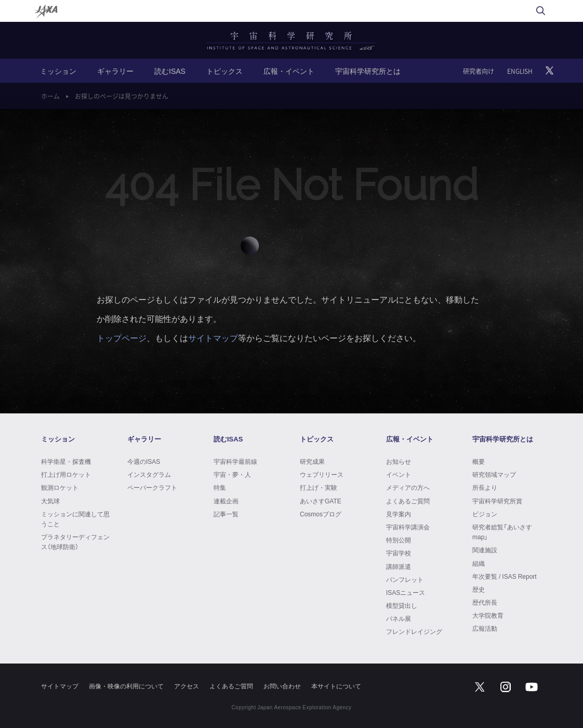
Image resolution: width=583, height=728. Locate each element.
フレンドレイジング (414, 631)
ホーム (50, 96)
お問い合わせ (282, 686)
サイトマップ (213, 337)
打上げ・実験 (319, 487)
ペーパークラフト (152, 487)
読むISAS (170, 71)
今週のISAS (144, 461)
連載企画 (226, 501)
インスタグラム (149, 474)
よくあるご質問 (408, 501)
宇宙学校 (399, 553)
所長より (485, 487)
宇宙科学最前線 (235, 461)
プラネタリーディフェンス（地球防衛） (75, 542)
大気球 (50, 501)
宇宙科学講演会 (408, 527)
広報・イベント (289, 71)
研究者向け (479, 71)
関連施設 (485, 550)
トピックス (224, 71)
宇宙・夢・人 (232, 474)
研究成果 (312, 461)
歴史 (479, 589)
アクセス (187, 686)
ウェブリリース (322, 474)
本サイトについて (336, 686)
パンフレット (405, 579)
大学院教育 (488, 615)
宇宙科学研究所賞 (497, 501)
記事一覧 (226, 514)
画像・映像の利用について (126, 686)
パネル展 (399, 618)
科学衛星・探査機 (66, 461)
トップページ (122, 337)
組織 (479, 563)
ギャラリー (115, 71)
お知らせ (399, 461)
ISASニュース (406, 592)
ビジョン (485, 514)
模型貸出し (402, 605)
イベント (399, 474)
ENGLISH (520, 71)
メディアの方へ (408, 487)
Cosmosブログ (321, 514)
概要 (479, 461)
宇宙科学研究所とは (368, 71)
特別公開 (399, 540)
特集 (220, 487)
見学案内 (399, 514)
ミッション (58, 71)
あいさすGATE (321, 501)
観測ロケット (60, 487)
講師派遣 (399, 566)
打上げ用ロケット (66, 474)
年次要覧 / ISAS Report (505, 576)
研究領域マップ (494, 474)
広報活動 (485, 628)
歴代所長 (485, 602)
